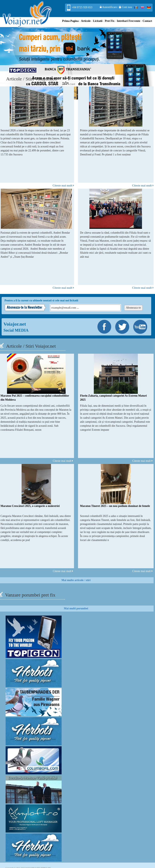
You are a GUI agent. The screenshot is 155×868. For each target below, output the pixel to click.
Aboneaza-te (133, 308)
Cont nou (125, 7)
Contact (147, 21)
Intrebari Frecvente (128, 21)
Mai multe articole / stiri (76, 580)
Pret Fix (110, 21)
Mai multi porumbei (76, 608)
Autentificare (109, 7)
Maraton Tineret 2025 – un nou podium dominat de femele (115, 506)
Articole (86, 21)
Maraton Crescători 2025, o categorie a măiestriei (30, 506)
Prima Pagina (70, 21)
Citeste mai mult (63, 186)
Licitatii (98, 21)
